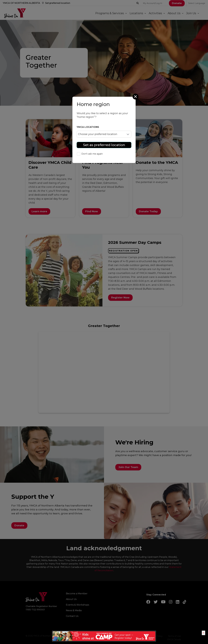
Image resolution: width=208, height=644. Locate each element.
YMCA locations (88, 127)
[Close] (136, 97)
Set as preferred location (104, 145)
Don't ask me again (90, 154)
